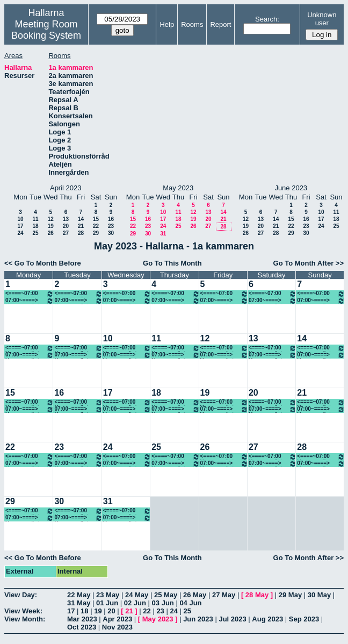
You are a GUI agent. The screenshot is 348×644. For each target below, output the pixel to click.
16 (111, 219)
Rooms (192, 24)
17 (20, 226)
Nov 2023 (117, 627)
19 (51, 226)
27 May (224, 595)
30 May (319, 595)
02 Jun (135, 603)
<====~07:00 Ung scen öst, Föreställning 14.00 (321, 348)
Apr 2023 (117, 619)
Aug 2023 (267, 619)
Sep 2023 (304, 619)
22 (96, 226)
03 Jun (163, 603)
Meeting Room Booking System (46, 30)
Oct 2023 (82, 627)
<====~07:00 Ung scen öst (30, 294)
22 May (79, 595)
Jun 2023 (198, 619)
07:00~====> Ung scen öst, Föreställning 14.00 (273, 355)
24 (20, 233)
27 (66, 233)
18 (35, 226)
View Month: (25, 619)
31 (163, 234)
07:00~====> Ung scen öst (30, 301)
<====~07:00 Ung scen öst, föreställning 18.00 (224, 294)
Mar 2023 (82, 619)
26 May (195, 595)
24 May (137, 595)
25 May (166, 595)
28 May (257, 595)
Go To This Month (172, 263)
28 (81, 233)
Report (220, 24)
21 (81, 226)
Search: (267, 19)
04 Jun (190, 603)
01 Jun (107, 603)
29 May (290, 595)
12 (51, 219)
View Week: (23, 611)
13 (66, 219)
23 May (108, 595)
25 (35, 233)
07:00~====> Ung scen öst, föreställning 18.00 (175, 301)
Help (167, 24)
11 (35, 219)
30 (111, 233)
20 (66, 226)
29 (96, 233)
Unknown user (322, 19)
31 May (79, 603)
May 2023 (158, 619)
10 (20, 219)
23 (111, 226)
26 (51, 233)
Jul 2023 (232, 619)
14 (81, 219)
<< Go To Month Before (43, 263)
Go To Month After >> (309, 263)
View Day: (21, 595)
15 (96, 219)
